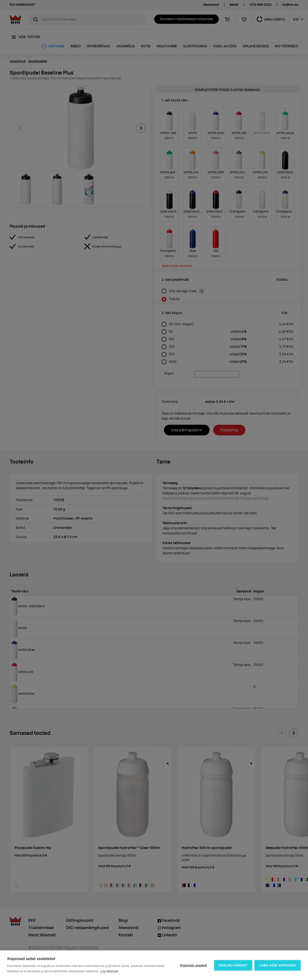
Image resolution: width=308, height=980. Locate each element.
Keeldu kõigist (233, 965)
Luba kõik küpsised (278, 965)
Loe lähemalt (109, 971)
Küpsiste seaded (193, 965)
